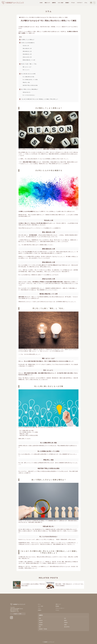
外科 (65, 618)
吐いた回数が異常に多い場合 (28, 77)
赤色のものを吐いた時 (27, 57)
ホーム (39, 604)
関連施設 (57, 606)
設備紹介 (67, 3)
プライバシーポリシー (60, 608)
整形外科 (41, 620)
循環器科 (41, 625)
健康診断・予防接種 (43, 629)
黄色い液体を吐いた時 (27, 48)
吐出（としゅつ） (26, 70)
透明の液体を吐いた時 (27, 51)
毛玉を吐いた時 (26, 46)
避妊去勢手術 (67, 627)
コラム (86, 3)
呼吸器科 (66, 623)
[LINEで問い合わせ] (91, 3)
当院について (47, 3)
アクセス (73, 3)
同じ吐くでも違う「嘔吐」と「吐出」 (29, 64)
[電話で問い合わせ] (94, 3)
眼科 (40, 627)
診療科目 (54, 3)
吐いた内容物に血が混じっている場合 (30, 80)
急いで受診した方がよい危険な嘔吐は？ (30, 89)
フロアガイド (80, 3)
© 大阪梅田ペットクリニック (48, 642)
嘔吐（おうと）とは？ (27, 67)
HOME (41, 3)
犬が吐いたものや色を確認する (28, 43)
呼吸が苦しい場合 (26, 82)
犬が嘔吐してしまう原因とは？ (28, 40)
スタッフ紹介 (61, 3)
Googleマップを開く (18, 614)
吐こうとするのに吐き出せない (29, 95)
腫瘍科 (65, 620)
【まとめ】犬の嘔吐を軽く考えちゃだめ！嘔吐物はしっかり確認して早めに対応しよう (40, 99)
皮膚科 (65, 625)
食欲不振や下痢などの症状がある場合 (30, 85)
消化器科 (41, 623)
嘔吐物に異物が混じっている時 (29, 60)
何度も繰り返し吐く (27, 92)
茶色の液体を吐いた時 (27, 54)
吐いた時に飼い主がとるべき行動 (28, 74)
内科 (40, 618)
